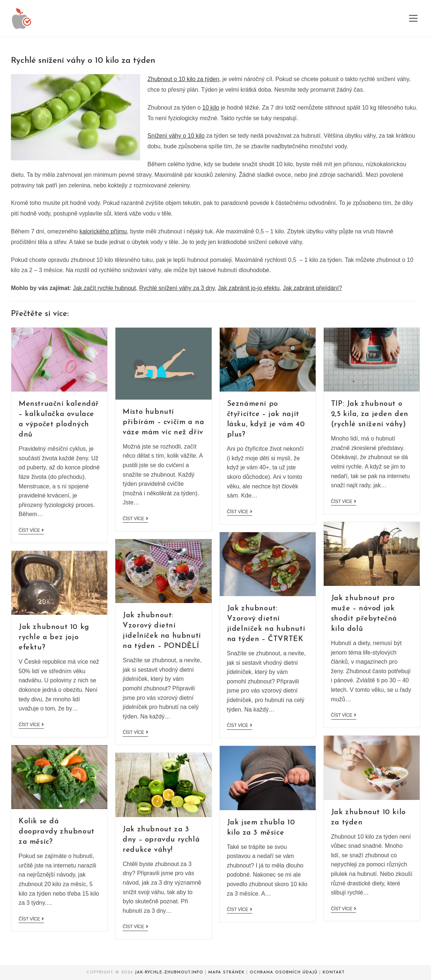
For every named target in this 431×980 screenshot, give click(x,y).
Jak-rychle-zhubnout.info (169, 973)
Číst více (31, 530)
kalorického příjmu (103, 231)
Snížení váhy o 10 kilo (176, 136)
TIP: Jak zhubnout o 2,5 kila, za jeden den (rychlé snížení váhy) (370, 414)
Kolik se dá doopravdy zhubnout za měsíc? (57, 832)
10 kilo (211, 108)
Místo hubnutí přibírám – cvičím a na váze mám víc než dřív (163, 422)
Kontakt (334, 973)
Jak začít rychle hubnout (105, 288)
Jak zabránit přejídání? (312, 288)
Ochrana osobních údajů (284, 973)
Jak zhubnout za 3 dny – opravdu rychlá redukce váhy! (161, 840)
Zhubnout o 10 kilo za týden (183, 79)
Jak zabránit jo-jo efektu (249, 288)
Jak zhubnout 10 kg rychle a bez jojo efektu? (54, 637)
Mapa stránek (226, 973)
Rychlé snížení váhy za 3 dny (177, 288)
